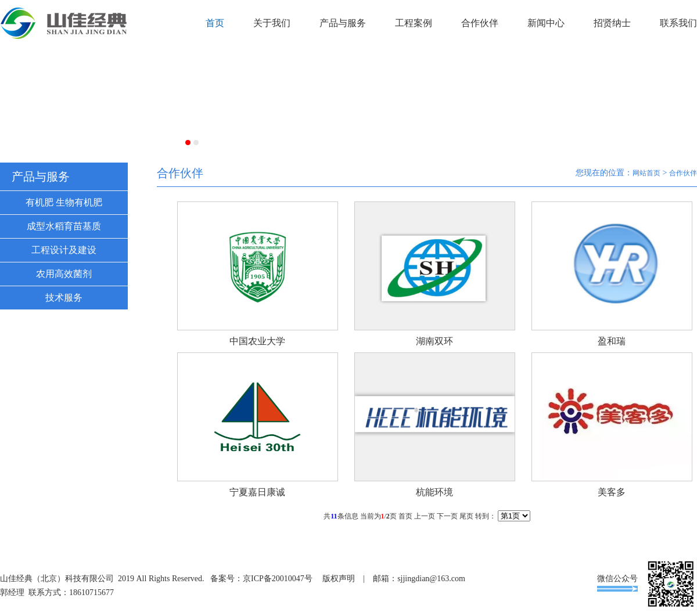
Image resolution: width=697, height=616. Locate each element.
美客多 (612, 492)
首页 (215, 23)
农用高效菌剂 (64, 274)
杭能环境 (434, 492)
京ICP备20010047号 (278, 579)
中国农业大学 (257, 341)
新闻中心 (546, 23)
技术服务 (64, 298)
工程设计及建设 (64, 250)
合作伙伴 (480, 23)
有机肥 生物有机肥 (64, 202)
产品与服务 (343, 23)
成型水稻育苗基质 (64, 226)
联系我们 (678, 23)
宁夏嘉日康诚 (257, 492)
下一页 (447, 516)
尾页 (466, 516)
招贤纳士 (612, 23)
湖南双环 (434, 341)
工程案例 (414, 23)
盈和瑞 (612, 341)
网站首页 (646, 173)
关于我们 (272, 23)
